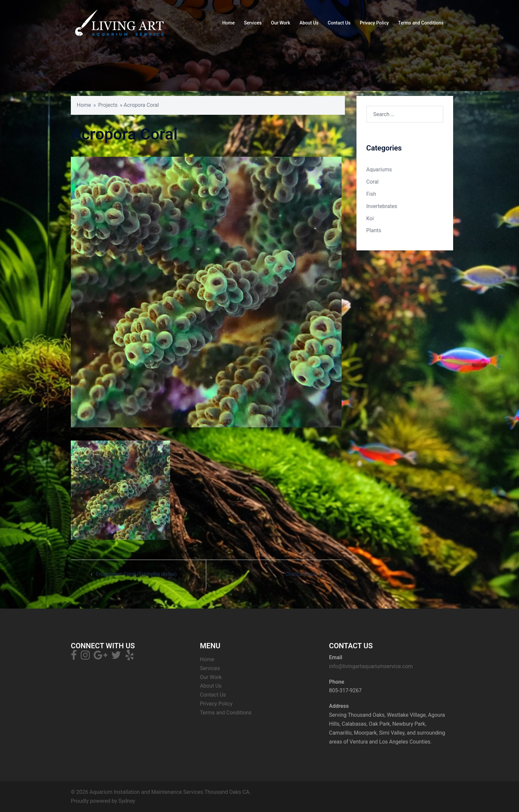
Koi (370, 218)
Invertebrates (382, 206)
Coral (373, 182)
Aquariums (379, 170)
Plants (374, 230)
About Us (309, 23)
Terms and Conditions (421, 23)
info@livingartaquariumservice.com (371, 666)
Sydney (127, 801)
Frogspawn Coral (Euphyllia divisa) (136, 574)
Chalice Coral (301, 574)
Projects (108, 105)
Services (253, 23)
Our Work (281, 23)
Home (228, 23)
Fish (371, 194)
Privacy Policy (374, 23)
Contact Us (339, 23)
